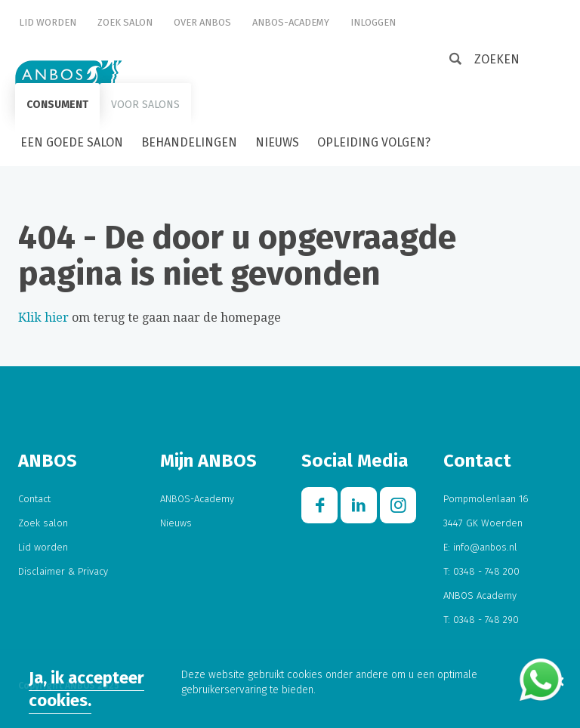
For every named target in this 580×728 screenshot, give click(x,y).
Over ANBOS (202, 22)
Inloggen (373, 22)
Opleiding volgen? (374, 142)
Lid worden (48, 22)
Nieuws (277, 142)
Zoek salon (125, 22)
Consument (57, 105)
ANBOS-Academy (291, 22)
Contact (34, 499)
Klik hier (43, 318)
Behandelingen (189, 142)
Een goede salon (72, 142)
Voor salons (145, 105)
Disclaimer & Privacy (63, 571)
